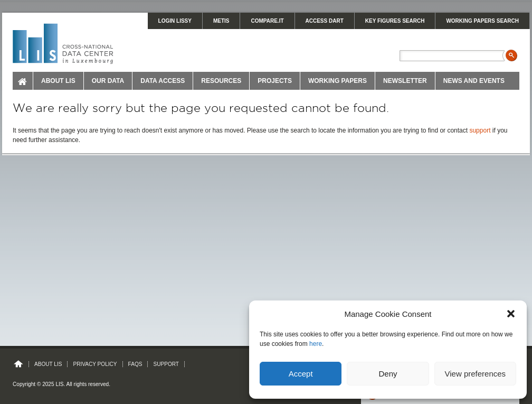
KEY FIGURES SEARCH (395, 21)
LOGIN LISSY (175, 21)
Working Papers (338, 81)
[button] (511, 314)
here (316, 344)
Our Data (108, 81)
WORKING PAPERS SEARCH (482, 21)
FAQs (135, 364)
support (480, 130)
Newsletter (405, 81)
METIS (221, 21)
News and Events (474, 81)
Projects (275, 81)
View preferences (476, 374)
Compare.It (267, 21)
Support (166, 364)
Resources (221, 81)
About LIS (58, 81)
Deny (388, 374)
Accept (301, 374)
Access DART (325, 21)
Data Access (163, 81)
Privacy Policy (95, 364)
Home (23, 81)
